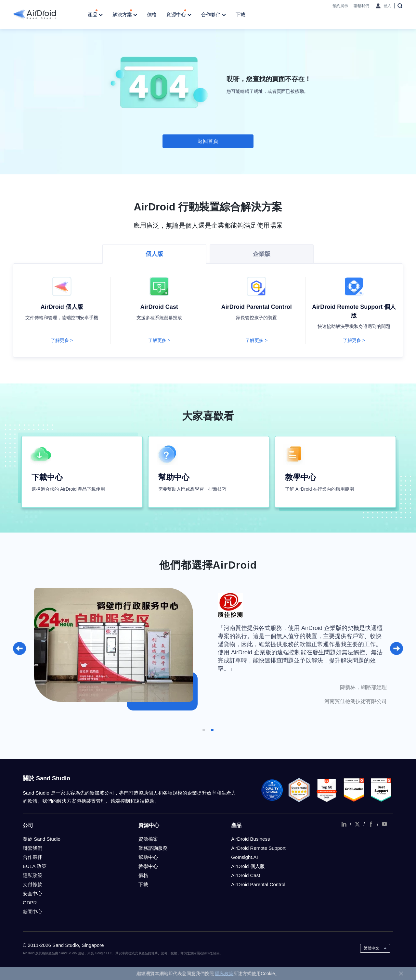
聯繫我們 (361, 6)
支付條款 (32, 884)
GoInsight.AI (245, 857)
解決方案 (125, 15)
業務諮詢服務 (153, 848)
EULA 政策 (35, 866)
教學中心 (148, 866)
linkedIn (344, 824)
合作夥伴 (214, 15)
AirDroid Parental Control (258, 884)
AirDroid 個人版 (248, 866)
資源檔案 (148, 839)
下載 (240, 14)
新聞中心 (32, 912)
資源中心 (179, 15)
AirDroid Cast (246, 875)
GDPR (30, 903)
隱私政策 (32, 875)
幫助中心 (148, 857)
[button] (19, 648)
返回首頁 (208, 141)
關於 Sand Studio (42, 839)
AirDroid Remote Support (258, 848)
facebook (371, 824)
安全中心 (32, 893)
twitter (357, 824)
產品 (95, 15)
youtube (384, 824)
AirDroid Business (250, 839)
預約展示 (340, 6)
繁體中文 (371, 948)
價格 (152, 14)
